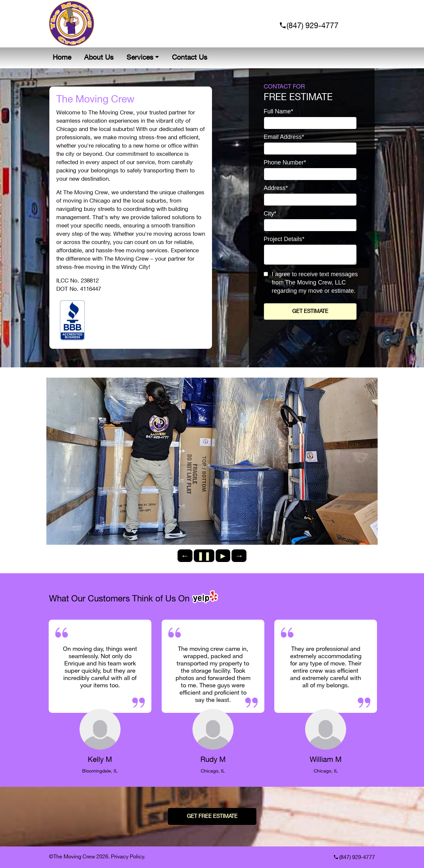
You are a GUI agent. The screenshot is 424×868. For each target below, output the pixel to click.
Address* (276, 188)
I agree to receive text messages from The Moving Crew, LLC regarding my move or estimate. (315, 282)
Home (62, 58)
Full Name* (278, 112)
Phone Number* (285, 163)
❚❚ (204, 556)
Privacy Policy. (128, 857)
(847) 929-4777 (312, 26)
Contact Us (190, 58)
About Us (99, 58)
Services (140, 58)
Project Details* (284, 239)
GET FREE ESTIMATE (212, 816)
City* (270, 214)
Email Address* (284, 137)
